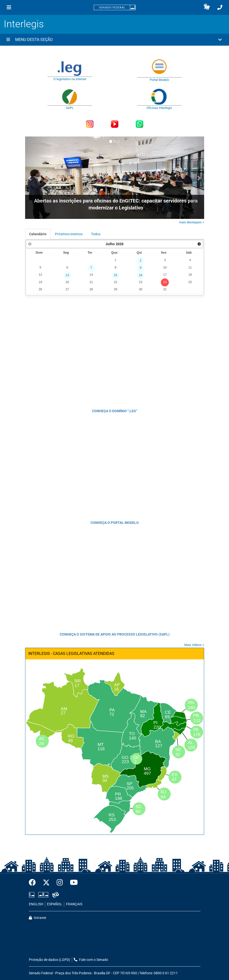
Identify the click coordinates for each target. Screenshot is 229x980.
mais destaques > (192, 222)
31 (165, 289)
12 (41, 275)
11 (190, 268)
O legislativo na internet (70, 79)
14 (91, 275)
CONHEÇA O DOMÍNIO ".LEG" (114, 411)
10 (165, 268)
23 (140, 282)
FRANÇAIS (74, 904)
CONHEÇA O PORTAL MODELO (115, 523)
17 (165, 275)
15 (116, 275)
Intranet (38, 918)
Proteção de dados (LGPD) (49, 960)
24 (165, 282)
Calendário (38, 234)
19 (41, 282)
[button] (207, 7)
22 (116, 282)
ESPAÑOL (55, 904)
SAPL (70, 108)
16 (140, 275)
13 (67, 275)
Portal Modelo (159, 80)
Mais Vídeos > (194, 645)
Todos (96, 234)
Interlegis (24, 24)
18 (190, 275)
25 (190, 282)
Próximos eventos (69, 234)
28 (91, 289)
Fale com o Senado (91, 960)
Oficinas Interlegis (159, 108)
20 (67, 282)
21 (91, 282)
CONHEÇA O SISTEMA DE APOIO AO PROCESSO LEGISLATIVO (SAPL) (115, 634)
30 (140, 289)
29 (116, 289)
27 (67, 289)
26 (41, 289)
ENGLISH (36, 904)
